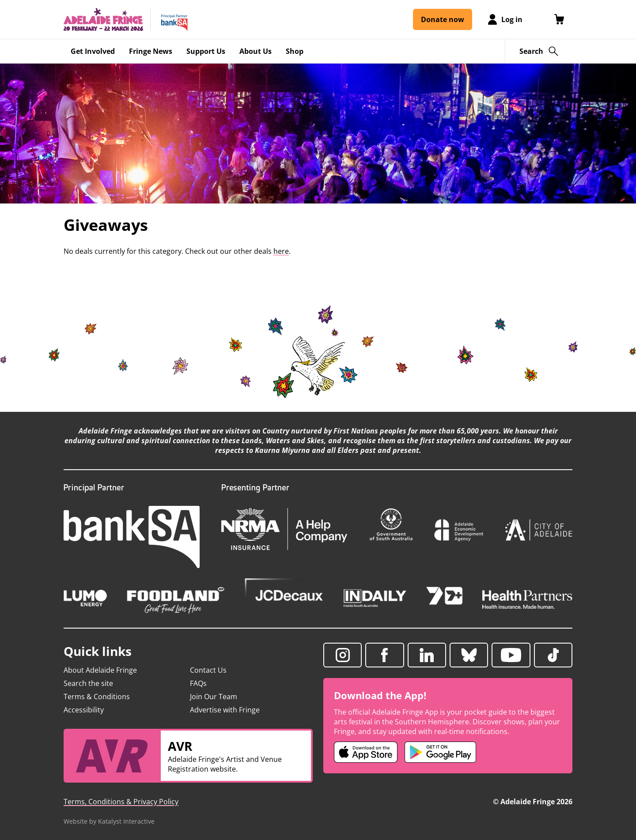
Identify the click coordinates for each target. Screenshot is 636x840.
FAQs (198, 683)
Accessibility (84, 710)
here (281, 251)
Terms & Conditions (97, 697)
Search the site (88, 683)
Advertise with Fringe (225, 710)
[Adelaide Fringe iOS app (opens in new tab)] (366, 752)
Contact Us (208, 670)
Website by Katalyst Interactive (109, 821)
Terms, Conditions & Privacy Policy (121, 802)
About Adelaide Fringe (100, 670)
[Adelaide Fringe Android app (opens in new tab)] (440, 752)
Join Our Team (214, 697)
